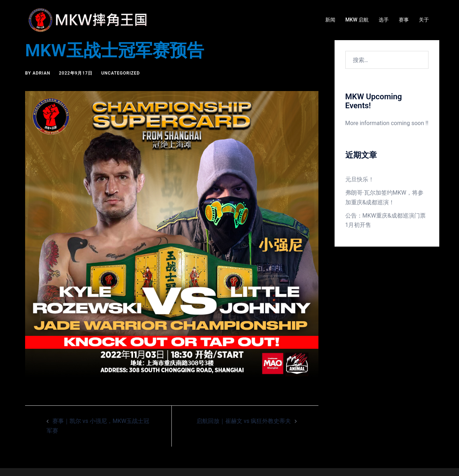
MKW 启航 (357, 20)
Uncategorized (120, 73)
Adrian (42, 73)
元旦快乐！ (360, 179)
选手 (384, 20)
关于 (424, 20)
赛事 (404, 20)
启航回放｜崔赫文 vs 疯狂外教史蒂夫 (244, 421)
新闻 (330, 20)
